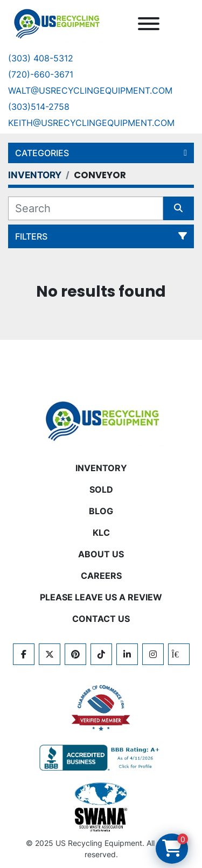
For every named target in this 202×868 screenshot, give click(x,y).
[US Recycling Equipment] (101, 420)
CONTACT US (101, 619)
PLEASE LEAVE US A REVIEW (101, 597)
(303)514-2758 (39, 107)
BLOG (101, 511)
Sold (101, 489)
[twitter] (50, 654)
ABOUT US (101, 554)
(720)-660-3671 (41, 74)
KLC (101, 533)
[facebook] (24, 654)
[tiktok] (101, 654)
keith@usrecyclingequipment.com (91, 123)
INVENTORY (101, 468)
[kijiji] (179, 654)
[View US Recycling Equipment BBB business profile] (101, 758)
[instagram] (153, 654)
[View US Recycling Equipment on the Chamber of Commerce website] (101, 708)
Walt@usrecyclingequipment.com (90, 90)
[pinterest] (75, 654)
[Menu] (149, 24)
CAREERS (101, 576)
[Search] (86, 208)
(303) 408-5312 (41, 58)
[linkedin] (127, 654)
